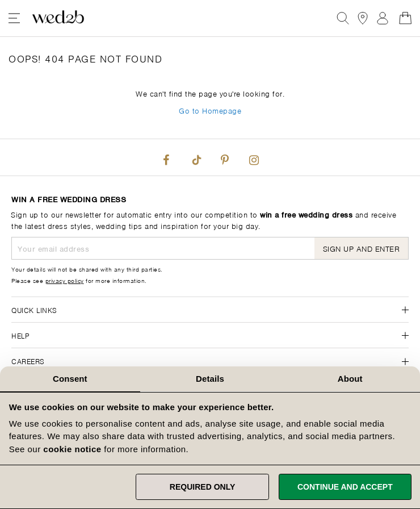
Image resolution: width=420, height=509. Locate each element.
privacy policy (65, 280)
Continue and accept (345, 487)
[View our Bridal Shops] (363, 18)
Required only (202, 487)
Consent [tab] (70, 379)
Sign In (383, 18)
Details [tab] (210, 379)
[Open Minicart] (405, 18)
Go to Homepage (210, 110)
